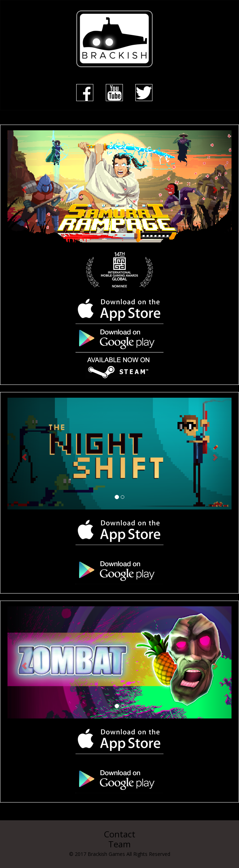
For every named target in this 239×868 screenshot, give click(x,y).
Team (119, 844)
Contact (120, 834)
